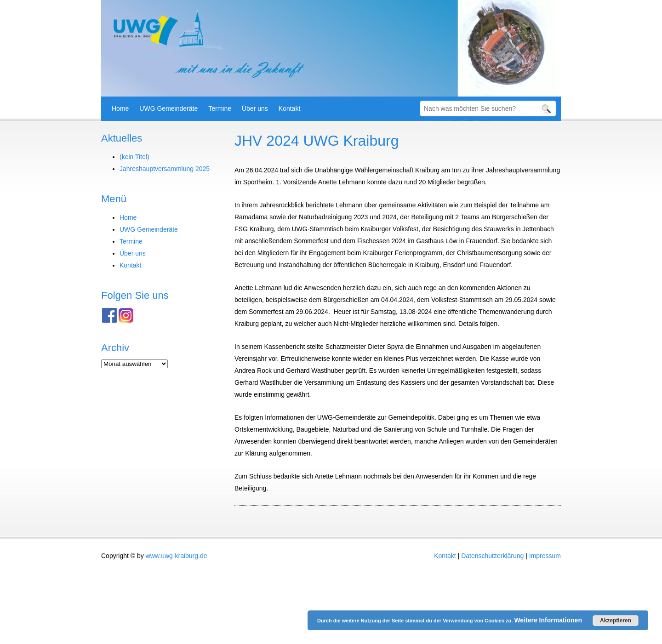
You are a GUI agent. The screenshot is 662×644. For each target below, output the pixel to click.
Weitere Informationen (548, 620)
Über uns (255, 108)
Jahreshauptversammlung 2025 (165, 169)
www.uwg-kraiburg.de (177, 556)
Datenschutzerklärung (492, 556)
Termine (220, 108)
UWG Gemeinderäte (168, 108)
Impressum (545, 556)
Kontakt (289, 108)
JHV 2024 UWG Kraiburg (317, 141)
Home (120, 108)
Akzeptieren (616, 621)
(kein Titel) (134, 157)
